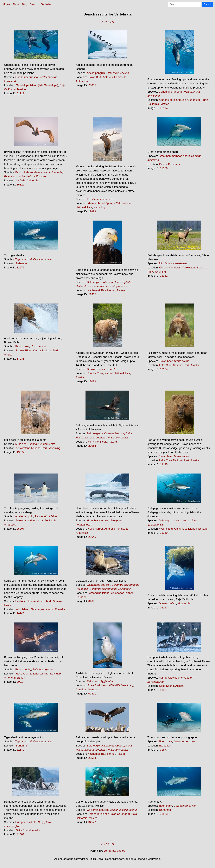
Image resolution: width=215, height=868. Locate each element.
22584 (92, 446)
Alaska (121, 290)
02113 (20, 93)
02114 (164, 108)
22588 (92, 758)
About (16, 4)
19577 (20, 452)
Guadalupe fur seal (27, 77)
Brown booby (23, 669)
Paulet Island (24, 520)
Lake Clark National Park (174, 365)
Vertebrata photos (114, 851)
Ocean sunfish (167, 603)
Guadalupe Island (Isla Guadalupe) (37, 85)
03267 (164, 608)
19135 (164, 464)
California (33, 180)
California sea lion (98, 810)
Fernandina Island (98, 593)
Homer (111, 290)
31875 (20, 267)
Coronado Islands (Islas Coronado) (109, 814)
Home (7, 4)
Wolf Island (166, 529)
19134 (164, 369)
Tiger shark (22, 259)
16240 (164, 533)
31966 (164, 168)
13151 (164, 276)
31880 (20, 750)
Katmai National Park (46, 350)
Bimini (163, 164)
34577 (92, 822)
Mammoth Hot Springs (101, 203)
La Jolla (21, 180)
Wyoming (99, 207)
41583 (20, 834)
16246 (20, 613)
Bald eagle (93, 282)
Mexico (21, 89)
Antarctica (82, 81)
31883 (164, 814)
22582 (92, 294)
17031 (20, 359)
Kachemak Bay (97, 290)
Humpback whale (97, 520)
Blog (25, 4)
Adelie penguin (96, 73)
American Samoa (15, 678)
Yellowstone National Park (32, 448)
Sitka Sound (167, 686)
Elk (89, 199)
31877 (164, 750)
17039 (92, 381)
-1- (103, 22)
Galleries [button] (47, 4)
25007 (20, 529)
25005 (92, 85)
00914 (20, 682)
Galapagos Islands (186, 529)
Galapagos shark (169, 520)
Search (34, 4)
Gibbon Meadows (170, 267)
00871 (92, 694)
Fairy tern (93, 681)
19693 (92, 211)
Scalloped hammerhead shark (33, 601)
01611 (92, 601)
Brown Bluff (94, 77)
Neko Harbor (95, 529)
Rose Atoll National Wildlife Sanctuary (39, 674)
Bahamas (174, 164)
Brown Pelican (24, 172)
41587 (164, 690)
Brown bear (22, 346)
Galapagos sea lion (99, 585)
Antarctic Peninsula (115, 77)
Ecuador (203, 529)
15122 (20, 185)
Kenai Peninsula (97, 442)
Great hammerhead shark (174, 156)
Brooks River (24, 350)
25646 (92, 537)
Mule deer (21, 444)
